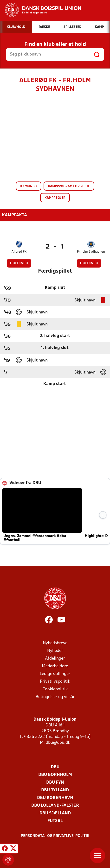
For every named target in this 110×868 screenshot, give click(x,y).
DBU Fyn (55, 783)
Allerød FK (19, 252)
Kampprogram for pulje (69, 186)
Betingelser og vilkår (55, 697)
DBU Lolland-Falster (55, 806)
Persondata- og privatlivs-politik (55, 836)
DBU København (55, 798)
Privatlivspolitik (55, 682)
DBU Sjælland (55, 813)
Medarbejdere (55, 666)
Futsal (55, 821)
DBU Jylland (55, 790)
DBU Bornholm (55, 775)
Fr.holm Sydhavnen (91, 252)
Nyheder (55, 651)
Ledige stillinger (55, 674)
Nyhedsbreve (55, 643)
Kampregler (55, 198)
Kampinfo (29, 186)
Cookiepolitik (55, 689)
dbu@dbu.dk (58, 743)
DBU (55, 767)
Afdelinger (55, 659)
